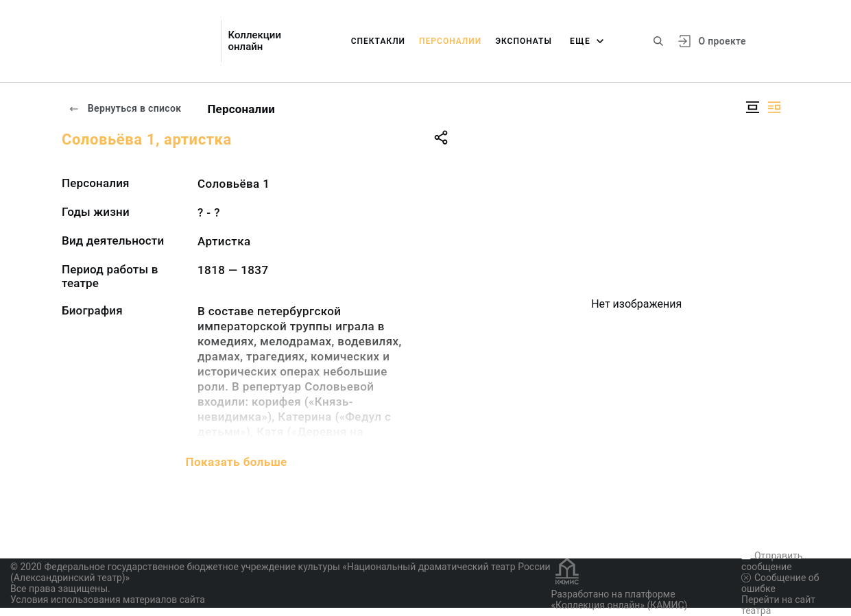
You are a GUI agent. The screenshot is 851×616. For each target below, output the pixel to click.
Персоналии (450, 41)
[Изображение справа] (774, 107)
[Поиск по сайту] (658, 41)
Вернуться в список (125, 108)
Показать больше (237, 462)
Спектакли (378, 41)
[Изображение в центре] (752, 107)
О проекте (722, 41)
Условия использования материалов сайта (108, 600)
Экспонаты (524, 41)
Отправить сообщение (772, 561)
